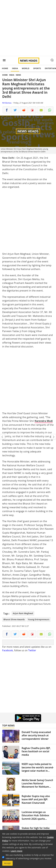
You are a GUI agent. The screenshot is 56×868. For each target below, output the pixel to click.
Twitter (32, 650)
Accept (7, 863)
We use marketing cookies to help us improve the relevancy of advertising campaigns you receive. (30, 857)
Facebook (8, 650)
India (15, 68)
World (26, 68)
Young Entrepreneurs (39, 619)
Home (5, 68)
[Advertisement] (28, 28)
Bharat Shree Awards (14, 619)
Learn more (16, 851)
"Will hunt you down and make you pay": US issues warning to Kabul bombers (2, 437)
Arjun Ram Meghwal (23, 613)
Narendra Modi (44, 421)
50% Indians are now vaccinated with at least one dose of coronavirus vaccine (54, 437)
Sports (37, 68)
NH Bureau (7, 103)
